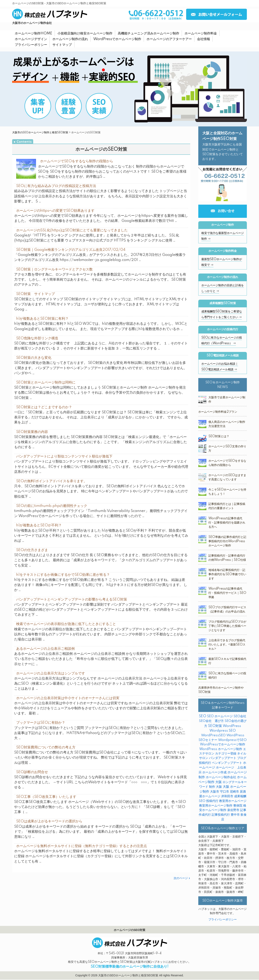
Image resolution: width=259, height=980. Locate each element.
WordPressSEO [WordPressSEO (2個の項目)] (213, 735)
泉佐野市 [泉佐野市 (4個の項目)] (233, 810)
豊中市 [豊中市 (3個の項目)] (235, 815)
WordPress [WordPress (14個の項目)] (232, 726)
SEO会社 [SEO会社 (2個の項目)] (240, 716)
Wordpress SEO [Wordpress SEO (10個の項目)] (223, 731)
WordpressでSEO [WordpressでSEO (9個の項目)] (232, 740)
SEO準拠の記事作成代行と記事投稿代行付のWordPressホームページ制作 (227, 541)
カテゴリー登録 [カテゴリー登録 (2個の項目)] (226, 754)
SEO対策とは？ (219, 436)
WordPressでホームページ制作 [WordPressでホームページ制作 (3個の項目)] (223, 744)
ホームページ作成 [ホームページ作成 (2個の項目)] (214, 772)
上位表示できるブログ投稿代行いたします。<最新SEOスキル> (227, 645)
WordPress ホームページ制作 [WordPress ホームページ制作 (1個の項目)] (221, 749)
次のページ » (182, 878)
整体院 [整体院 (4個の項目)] (238, 806)
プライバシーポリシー (223, 920)
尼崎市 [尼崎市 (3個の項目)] (234, 792)
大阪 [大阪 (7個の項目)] (219, 787)
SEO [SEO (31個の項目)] (203, 716)
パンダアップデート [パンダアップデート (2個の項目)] (223, 758)
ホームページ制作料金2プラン (218, 412)
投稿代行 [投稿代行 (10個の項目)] (212, 801)
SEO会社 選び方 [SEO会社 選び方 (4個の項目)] (211, 721)
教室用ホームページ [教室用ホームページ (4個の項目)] (233, 801)
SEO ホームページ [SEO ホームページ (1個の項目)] (220, 716)
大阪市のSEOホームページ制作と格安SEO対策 (40, 133)
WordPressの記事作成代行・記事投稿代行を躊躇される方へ (227, 523)
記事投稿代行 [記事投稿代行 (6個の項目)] (221, 815)
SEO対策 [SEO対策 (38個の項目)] (215, 726)
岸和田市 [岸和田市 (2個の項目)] (227, 796)
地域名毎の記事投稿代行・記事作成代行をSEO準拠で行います (227, 574)
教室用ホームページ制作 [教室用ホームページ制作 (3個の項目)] (216, 806)
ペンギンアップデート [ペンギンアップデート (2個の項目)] (227, 763)
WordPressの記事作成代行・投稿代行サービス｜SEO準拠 (227, 593)
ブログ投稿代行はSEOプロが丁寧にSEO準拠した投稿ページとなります (227, 626)
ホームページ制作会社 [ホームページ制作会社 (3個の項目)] (221, 777)
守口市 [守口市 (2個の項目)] (225, 792)
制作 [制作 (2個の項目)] (212, 787)
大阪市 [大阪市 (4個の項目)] (215, 792)
